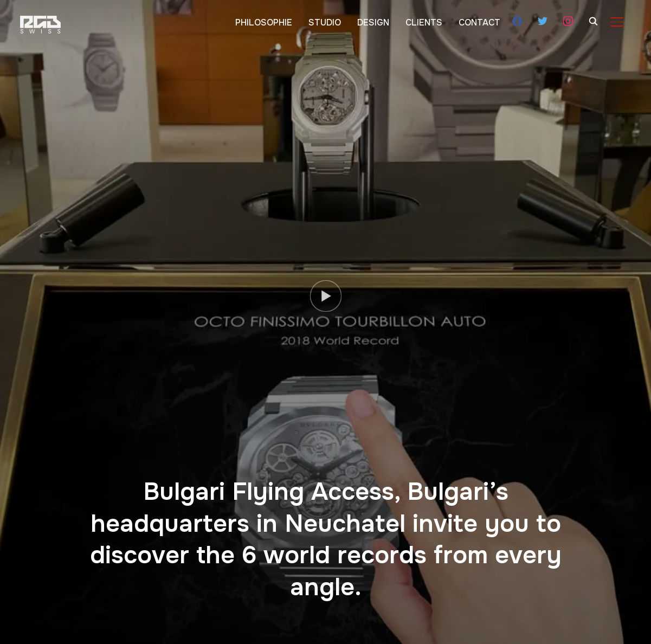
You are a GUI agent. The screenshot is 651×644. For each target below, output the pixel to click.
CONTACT (479, 22)
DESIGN (373, 22)
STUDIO (325, 22)
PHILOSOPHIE (264, 22)
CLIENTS (424, 22)
